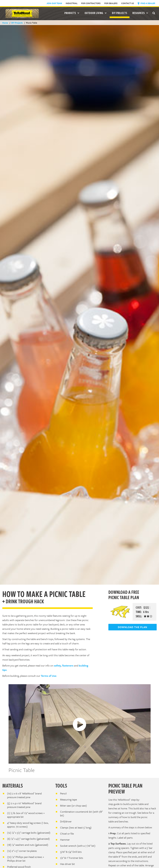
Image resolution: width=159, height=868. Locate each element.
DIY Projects (120, 13)
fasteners (68, 665)
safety (58, 665)
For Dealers (111, 3)
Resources (140, 13)
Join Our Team (54, 3)
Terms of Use (49, 676)
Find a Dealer (146, 3)
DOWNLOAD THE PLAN (133, 627)
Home (5, 23)
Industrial (72, 3)
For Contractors (91, 3)
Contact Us (128, 3)
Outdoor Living (96, 13)
